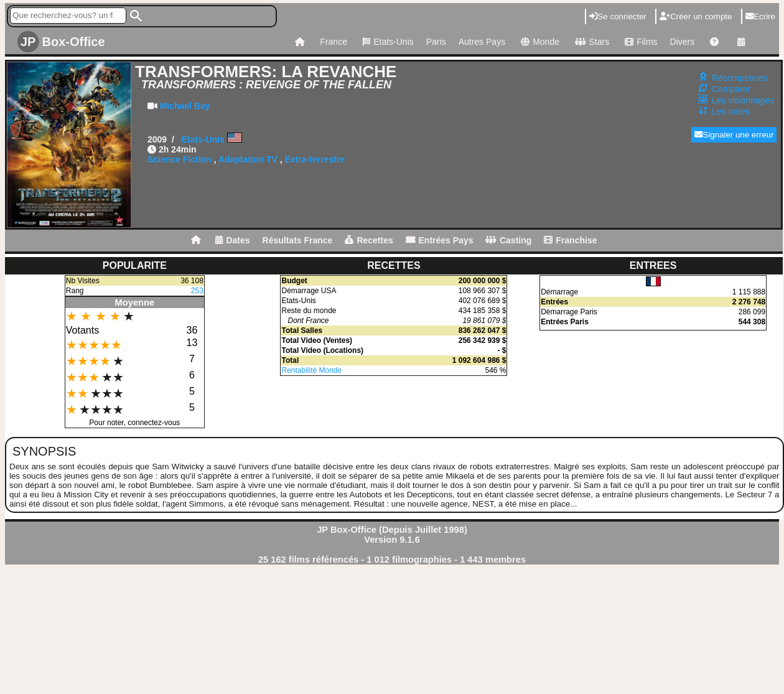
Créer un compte (696, 16)
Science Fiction (180, 159)
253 (197, 291)
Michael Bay (185, 106)
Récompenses (740, 78)
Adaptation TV (248, 159)
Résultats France (298, 240)
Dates (232, 240)
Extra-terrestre (315, 159)
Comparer (731, 89)
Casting (508, 240)
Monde (539, 42)
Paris (436, 42)
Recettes (369, 240)
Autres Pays (482, 42)
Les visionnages (743, 100)
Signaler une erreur (734, 135)
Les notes (731, 111)
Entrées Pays (440, 240)
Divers (683, 42)
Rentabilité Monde (311, 370)
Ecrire (760, 16)
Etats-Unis (387, 42)
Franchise (570, 240)
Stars (590, 42)
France (334, 42)
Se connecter (618, 16)
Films (639, 42)
